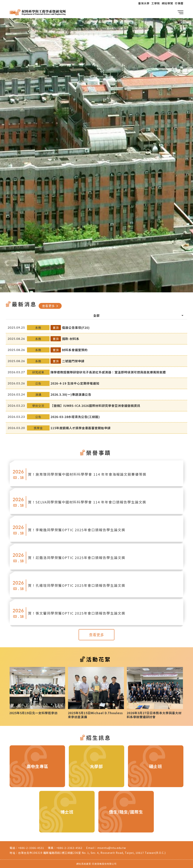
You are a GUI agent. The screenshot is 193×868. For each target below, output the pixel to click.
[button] (15, 693)
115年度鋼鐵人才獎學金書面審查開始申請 (81, 428)
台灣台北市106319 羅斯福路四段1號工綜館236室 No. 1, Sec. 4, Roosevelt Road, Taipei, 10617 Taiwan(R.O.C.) (92, 853)
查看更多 (51, 306)
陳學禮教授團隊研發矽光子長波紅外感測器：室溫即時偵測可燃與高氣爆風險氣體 (108, 372)
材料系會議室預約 (75, 350)
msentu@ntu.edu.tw (112, 848)
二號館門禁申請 (73, 361)
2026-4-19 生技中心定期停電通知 (75, 383)
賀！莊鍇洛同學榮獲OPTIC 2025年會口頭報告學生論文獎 (77, 558)
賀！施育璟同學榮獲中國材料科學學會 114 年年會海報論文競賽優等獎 (87, 474)
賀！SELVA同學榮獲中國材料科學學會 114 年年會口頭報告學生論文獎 (87, 502)
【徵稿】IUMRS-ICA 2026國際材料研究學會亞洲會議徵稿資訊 (95, 406)
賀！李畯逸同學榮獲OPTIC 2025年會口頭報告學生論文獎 (77, 530)
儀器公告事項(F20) (76, 328)
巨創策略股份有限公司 (104, 864)
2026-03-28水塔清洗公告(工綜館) (75, 417)
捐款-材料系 (71, 339)
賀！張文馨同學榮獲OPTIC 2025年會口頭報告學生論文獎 (77, 613)
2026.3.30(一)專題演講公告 (71, 394)
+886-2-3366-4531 (31, 848)
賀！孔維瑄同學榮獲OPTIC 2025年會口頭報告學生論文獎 (77, 585)
